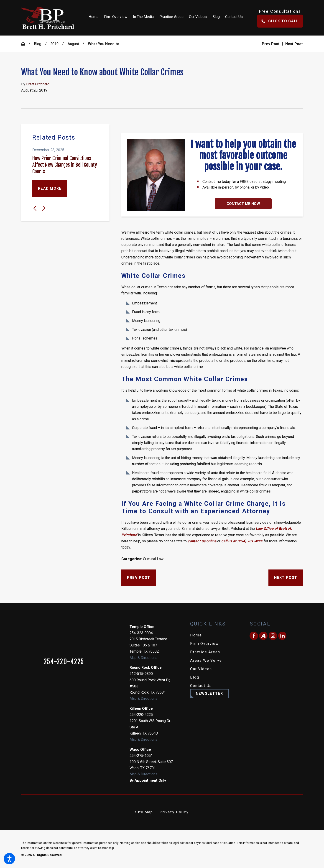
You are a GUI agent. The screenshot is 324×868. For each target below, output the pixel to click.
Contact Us (201, 686)
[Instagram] (273, 636)
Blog (38, 44)
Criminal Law (153, 559)
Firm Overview (204, 644)
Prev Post (139, 578)
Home (196, 635)
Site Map (144, 812)
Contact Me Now (243, 204)
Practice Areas (205, 652)
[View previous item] (35, 208)
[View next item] (44, 208)
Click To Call (280, 21)
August (73, 44)
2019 (54, 44)
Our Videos (201, 669)
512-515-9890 (141, 674)
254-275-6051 (141, 756)
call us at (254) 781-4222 (242, 541)
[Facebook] (254, 636)
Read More (50, 188)
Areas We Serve (206, 660)
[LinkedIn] (282, 636)
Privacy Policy (174, 812)
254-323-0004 (141, 633)
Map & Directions (143, 658)
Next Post (286, 578)
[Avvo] (263, 636)
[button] (9, 859)
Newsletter (209, 693)
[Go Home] (25, 44)
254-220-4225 (64, 662)
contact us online (202, 541)
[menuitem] (95, 18)
